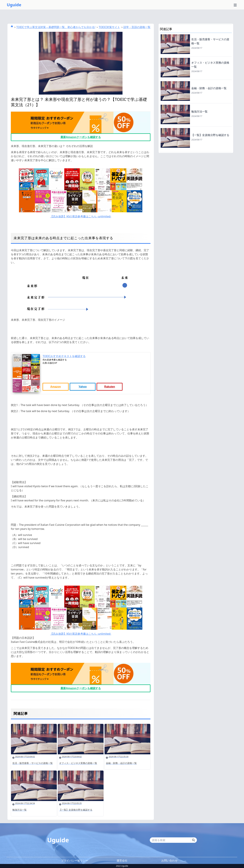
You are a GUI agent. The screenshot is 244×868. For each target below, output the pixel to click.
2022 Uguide (122, 866)
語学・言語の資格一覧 (137, 27)
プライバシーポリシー (75, 861)
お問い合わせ (169, 861)
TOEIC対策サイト (109, 27)
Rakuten (110, 387)
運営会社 (122, 861)
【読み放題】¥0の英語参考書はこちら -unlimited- (81, 216)
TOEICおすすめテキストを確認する (64, 356)
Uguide (14, 5)
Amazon (56, 387)
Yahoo (83, 387)
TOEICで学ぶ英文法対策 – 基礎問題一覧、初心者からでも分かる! (56, 27)
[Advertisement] (196, 177)
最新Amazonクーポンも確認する (81, 137)
